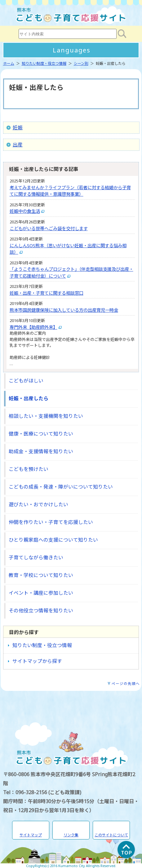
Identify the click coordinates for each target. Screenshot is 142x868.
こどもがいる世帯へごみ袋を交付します (49, 228)
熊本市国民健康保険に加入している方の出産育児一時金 (64, 310)
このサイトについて (111, 835)
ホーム (9, 63)
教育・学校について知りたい (41, 575)
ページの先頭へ (126, 684)
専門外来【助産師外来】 (33, 327)
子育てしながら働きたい (36, 557)
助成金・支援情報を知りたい (41, 451)
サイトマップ (31, 835)
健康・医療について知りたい (41, 434)
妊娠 (18, 128)
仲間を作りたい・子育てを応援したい (51, 522)
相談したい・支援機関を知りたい (46, 416)
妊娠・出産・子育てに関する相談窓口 (47, 293)
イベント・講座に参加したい (41, 593)
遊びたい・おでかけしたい (38, 504)
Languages (72, 50)
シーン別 (81, 63)
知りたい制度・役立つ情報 (44, 63)
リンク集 (71, 835)
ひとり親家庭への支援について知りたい (53, 540)
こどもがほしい (26, 381)
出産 (18, 145)
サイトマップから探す (37, 661)
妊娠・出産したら (29, 398)
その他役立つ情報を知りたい (41, 611)
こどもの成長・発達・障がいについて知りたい (61, 487)
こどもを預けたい (29, 469)
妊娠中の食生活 (25, 211)
